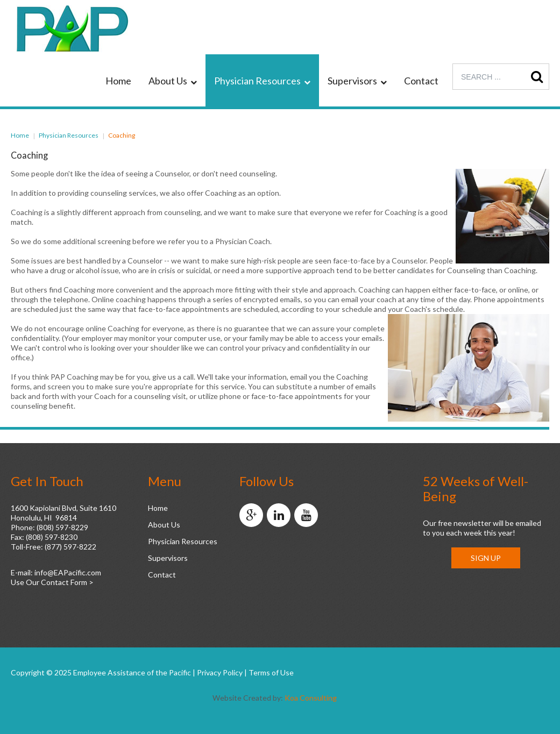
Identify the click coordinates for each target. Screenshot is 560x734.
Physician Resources (69, 135)
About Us (164, 525)
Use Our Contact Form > (52, 582)
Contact (162, 575)
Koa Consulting (311, 698)
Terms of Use (271, 672)
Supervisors (168, 558)
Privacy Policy (220, 672)
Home (20, 135)
